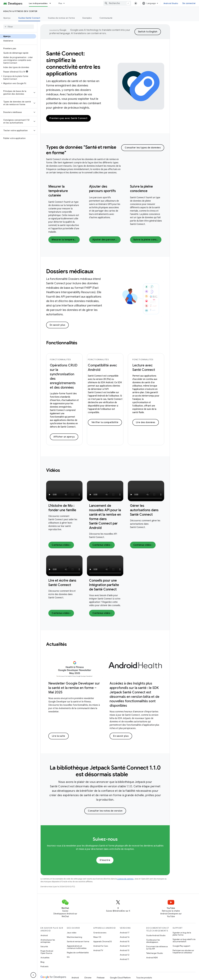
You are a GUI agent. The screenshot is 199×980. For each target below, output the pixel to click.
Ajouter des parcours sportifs (106, 240)
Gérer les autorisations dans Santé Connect (144, 510)
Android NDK (152, 958)
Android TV (98, 950)
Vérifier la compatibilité (105, 422)
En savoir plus (57, 325)
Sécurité (44, 946)
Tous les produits (144, 978)
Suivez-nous (105, 839)
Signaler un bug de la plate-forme (182, 934)
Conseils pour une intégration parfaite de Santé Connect (104, 585)
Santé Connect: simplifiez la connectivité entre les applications (73, 63)
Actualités (45, 958)
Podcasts (44, 966)
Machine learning (74, 937)
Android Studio (171, 3)
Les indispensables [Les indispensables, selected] (38, 3)
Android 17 (125, 933)
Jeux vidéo (72, 933)
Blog (42, 962)
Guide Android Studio (156, 935)
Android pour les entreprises (48, 941)
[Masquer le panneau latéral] (33, 975)
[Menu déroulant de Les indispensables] (51, 3)
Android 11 (124, 959)
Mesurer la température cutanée (58, 191)
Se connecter (189, 3)
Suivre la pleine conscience (147, 240)
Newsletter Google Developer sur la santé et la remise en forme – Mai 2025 (74, 688)
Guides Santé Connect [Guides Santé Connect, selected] (29, 18)
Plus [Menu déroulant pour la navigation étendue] (60, 3)
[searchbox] (19, 27)
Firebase (101, 978)
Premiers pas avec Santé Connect (68, 118)
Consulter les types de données (143, 148)
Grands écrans (100, 933)
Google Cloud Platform (120, 978)
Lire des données (146, 422)
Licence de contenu (125, 879)
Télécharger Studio (155, 953)
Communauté (106, 18)
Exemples (87, 18)
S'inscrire (105, 860)
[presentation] (84, 150)
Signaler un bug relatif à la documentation (184, 940)
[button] (18, 78)
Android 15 (125, 941)
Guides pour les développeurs (153, 941)
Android (44, 935)
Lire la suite (59, 736)
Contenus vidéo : (61, 545)
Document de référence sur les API (157, 948)
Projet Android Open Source (47, 952)
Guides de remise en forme (61, 18)
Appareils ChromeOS (103, 941)
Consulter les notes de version (105, 811)
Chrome (88, 978)
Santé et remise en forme (78, 941)
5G (68, 957)
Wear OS (97, 937)
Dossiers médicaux (70, 271)
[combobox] (117, 3)
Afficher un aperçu (64, 437)
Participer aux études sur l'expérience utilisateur (183, 951)
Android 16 (125, 937)
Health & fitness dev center (20, 11)
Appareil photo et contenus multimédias (77, 947)
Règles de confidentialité (78, 953)
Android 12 (125, 955)
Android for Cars (101, 946)
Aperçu (7, 18)
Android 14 (125, 946)
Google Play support (181, 946)
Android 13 (125, 950)
